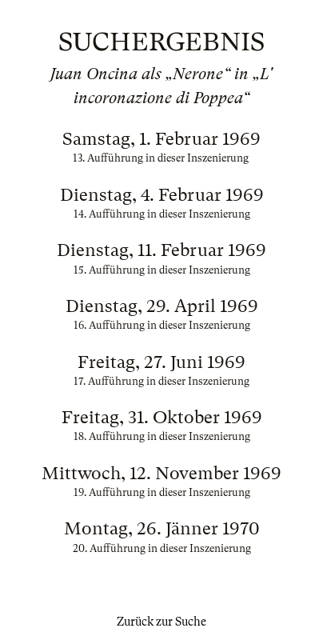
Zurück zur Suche (161, 622)
